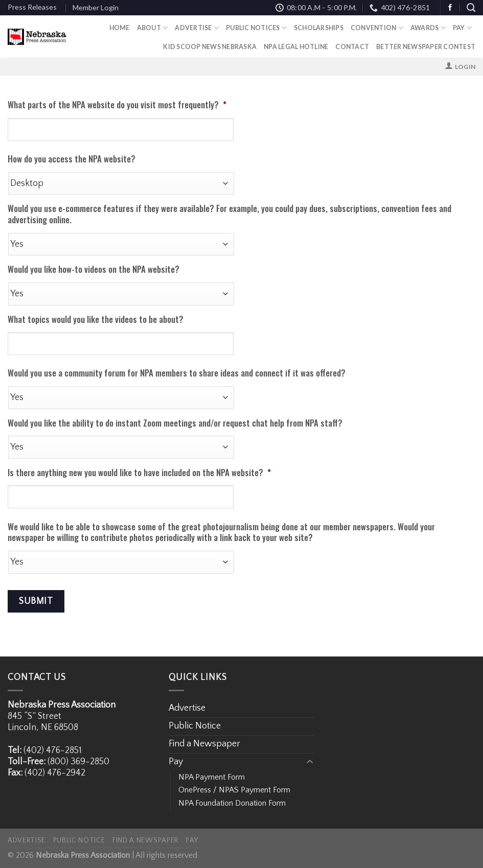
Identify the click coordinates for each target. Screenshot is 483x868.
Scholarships (319, 28)
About (153, 28)
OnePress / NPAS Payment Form (234, 790)
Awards (428, 28)
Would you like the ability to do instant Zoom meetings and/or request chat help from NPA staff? (175, 423)
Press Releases (32, 7)
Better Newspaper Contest (426, 47)
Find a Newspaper (204, 744)
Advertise (197, 28)
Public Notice (195, 726)
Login (465, 67)
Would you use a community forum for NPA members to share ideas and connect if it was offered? (177, 373)
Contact (352, 47)
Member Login (96, 7)
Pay (462, 28)
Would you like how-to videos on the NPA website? (94, 269)
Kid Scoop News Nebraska (210, 47)
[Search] (471, 8)
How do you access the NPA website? (72, 159)
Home (120, 28)
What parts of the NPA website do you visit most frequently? (117, 105)
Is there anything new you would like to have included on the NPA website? (139, 473)
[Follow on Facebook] (450, 8)
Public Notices (256, 28)
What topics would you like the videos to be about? (96, 319)
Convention (377, 28)
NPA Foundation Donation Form (232, 803)
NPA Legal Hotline (296, 47)
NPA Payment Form (212, 777)
